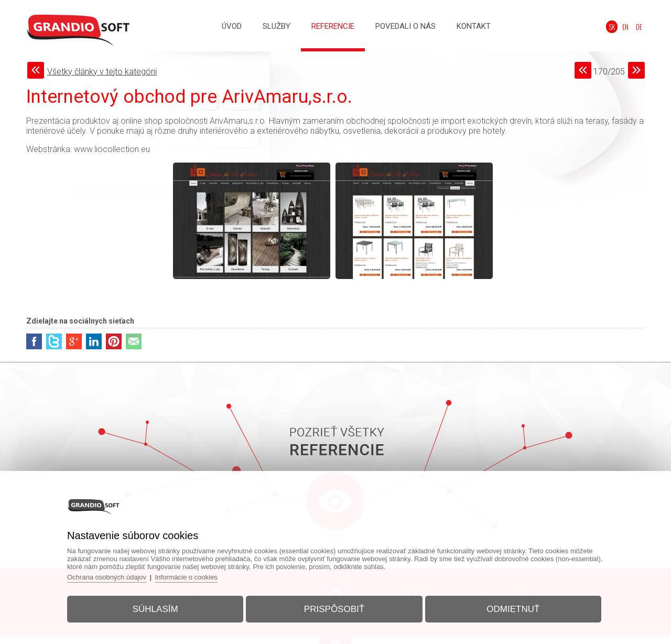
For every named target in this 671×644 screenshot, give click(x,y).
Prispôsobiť (334, 609)
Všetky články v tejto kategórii (102, 72)
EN (625, 27)
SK (612, 27)
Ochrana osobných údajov (107, 577)
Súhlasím (155, 609)
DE (639, 27)
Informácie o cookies (186, 577)
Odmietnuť (513, 609)
